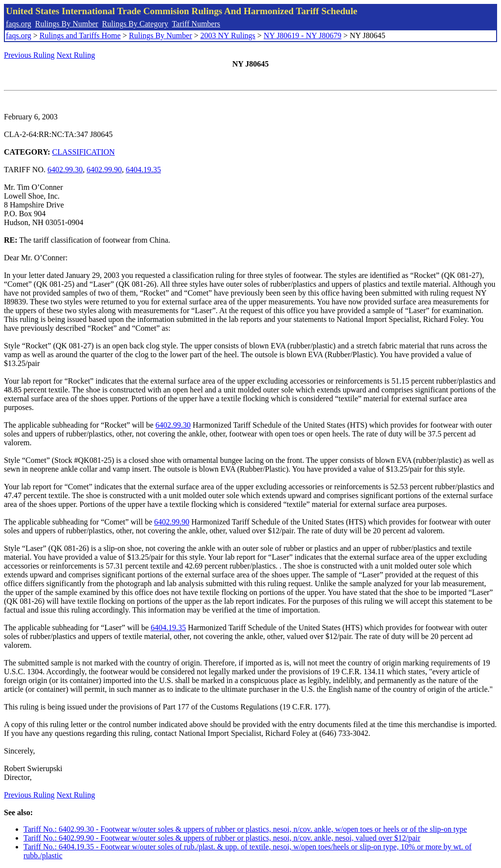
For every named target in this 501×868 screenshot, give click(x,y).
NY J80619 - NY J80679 (303, 35)
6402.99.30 (65, 170)
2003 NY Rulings (228, 35)
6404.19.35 (143, 170)
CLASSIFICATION (84, 152)
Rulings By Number (67, 24)
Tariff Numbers (196, 24)
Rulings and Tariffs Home (80, 35)
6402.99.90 (104, 170)
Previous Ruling (29, 55)
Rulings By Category (135, 24)
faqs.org (19, 24)
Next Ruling (76, 55)
